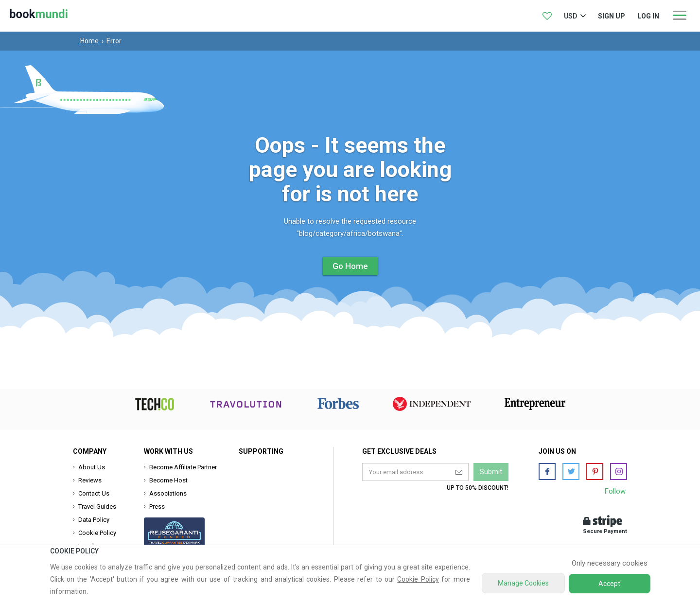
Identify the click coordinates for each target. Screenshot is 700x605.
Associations (168, 493)
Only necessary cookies (610, 563)
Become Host (168, 480)
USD (570, 16)
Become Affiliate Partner (183, 467)
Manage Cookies (523, 583)
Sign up (612, 16)
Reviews (90, 480)
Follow (615, 491)
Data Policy (94, 520)
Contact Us (94, 493)
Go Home (350, 266)
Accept (609, 584)
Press (157, 507)
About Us (92, 467)
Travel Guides (97, 507)
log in (648, 16)
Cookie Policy (97, 533)
